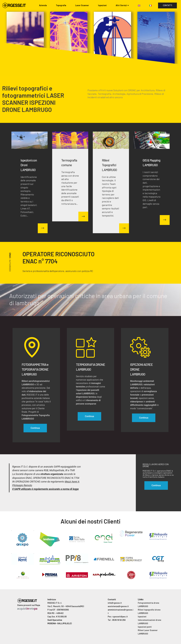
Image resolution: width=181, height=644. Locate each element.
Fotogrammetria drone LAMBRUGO (149, 605)
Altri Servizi (121, 5)
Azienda (43, 5)
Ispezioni (102, 5)
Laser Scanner (82, 5)
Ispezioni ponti (145, 627)
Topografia (61, 5)
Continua (35, 428)
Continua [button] (156, 485)
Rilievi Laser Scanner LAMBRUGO (148, 632)
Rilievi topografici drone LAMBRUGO (149, 611)
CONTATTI (167, 5)
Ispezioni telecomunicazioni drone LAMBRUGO (150, 620)
